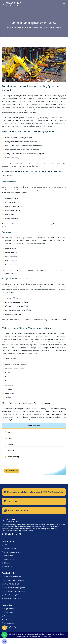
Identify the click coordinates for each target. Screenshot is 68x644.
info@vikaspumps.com (18, 511)
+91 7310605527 (14, 501)
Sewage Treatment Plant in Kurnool (44, 284)
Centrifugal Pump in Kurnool (26, 187)
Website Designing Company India (39, 636)
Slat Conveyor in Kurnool (44, 238)
